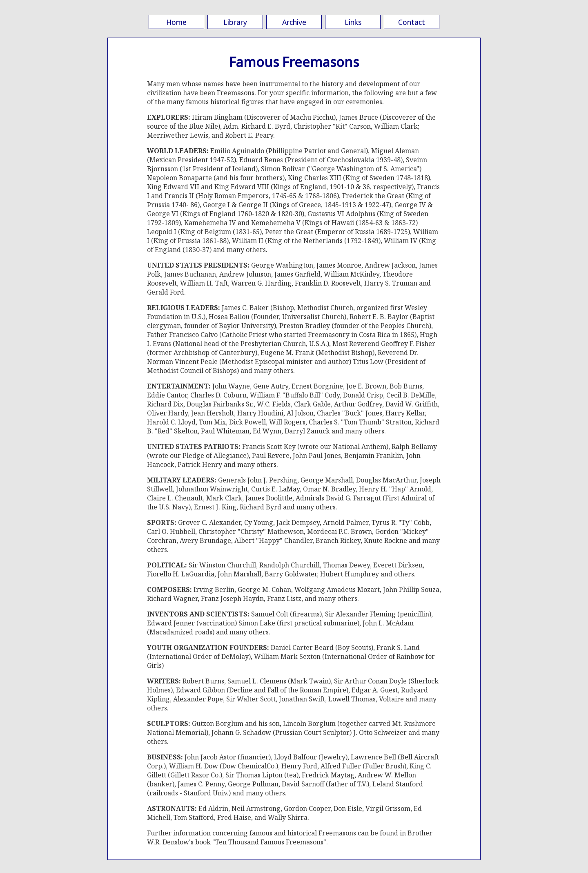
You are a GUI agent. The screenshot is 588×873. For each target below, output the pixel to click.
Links (353, 22)
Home (176, 22)
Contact (412, 22)
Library (235, 22)
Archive (294, 22)
